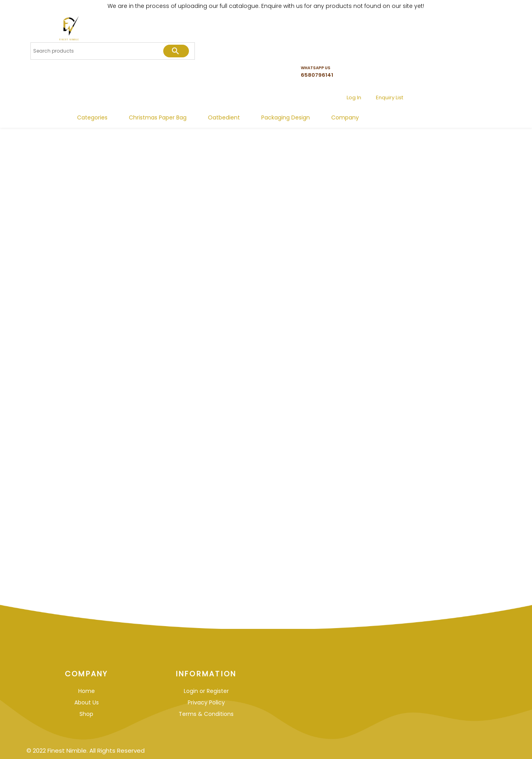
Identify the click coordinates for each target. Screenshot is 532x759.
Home (87, 691)
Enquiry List (481, 44)
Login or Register (206, 691)
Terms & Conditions (206, 714)
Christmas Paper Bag (254, 89)
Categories (188, 89)
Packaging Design (382, 89)
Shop (86, 714)
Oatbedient (320, 89)
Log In (445, 44)
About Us (87, 702)
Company (441, 89)
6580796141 (413, 47)
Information (206, 674)
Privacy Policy (206, 702)
